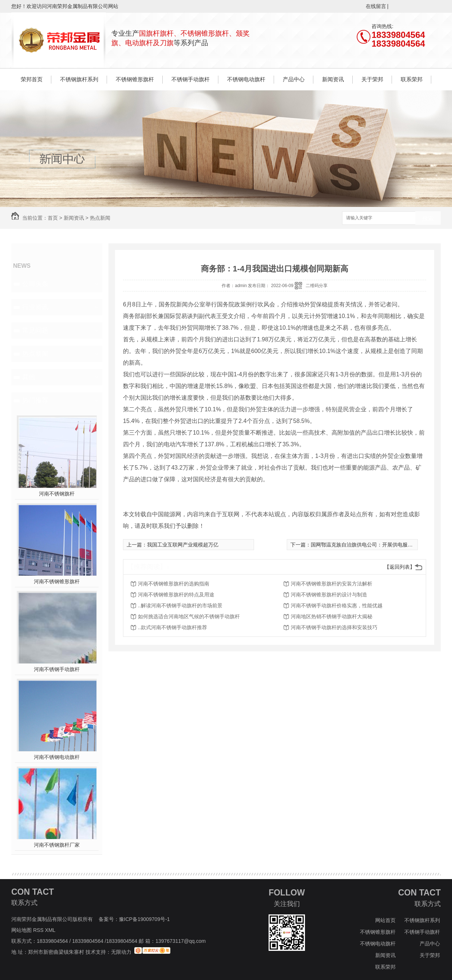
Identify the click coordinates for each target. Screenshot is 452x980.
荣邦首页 (32, 79)
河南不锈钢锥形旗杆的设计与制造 (329, 595)
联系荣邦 (412, 79)
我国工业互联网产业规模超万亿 (183, 545)
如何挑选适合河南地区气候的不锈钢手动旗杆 (189, 616)
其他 (29, 377)
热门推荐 (35, 400)
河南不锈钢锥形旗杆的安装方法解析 (332, 584)
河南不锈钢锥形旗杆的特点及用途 (176, 595)
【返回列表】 (400, 567)
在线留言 (376, 6)
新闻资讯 (333, 79)
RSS (39, 930)
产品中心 (294, 79)
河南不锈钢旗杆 (57, 494)
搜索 (428, 218)
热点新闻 (100, 218)
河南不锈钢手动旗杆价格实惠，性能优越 (337, 605)
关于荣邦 (372, 79)
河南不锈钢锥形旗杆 (57, 581)
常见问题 (35, 330)
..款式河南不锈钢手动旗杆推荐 (173, 627)
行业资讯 (35, 307)
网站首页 (385, 920)
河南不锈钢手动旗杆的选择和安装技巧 (334, 627)
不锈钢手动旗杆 (191, 79)
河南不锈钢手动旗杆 (57, 669)
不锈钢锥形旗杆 (135, 79)
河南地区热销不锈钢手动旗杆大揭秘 (332, 616)
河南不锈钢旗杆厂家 (57, 845)
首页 (53, 218)
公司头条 (35, 284)
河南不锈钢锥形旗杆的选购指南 (174, 584)
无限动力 (121, 952)
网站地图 (21, 930)
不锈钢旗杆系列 (79, 79)
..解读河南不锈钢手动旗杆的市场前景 (180, 605)
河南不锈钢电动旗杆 (57, 757)
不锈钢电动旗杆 (246, 79)
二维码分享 (317, 286)
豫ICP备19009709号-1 (144, 919)
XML (51, 930)
